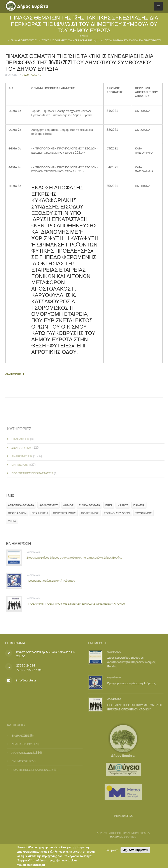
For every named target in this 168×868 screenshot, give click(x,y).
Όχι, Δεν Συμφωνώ (135, 851)
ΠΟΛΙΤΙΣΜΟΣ (91, 513)
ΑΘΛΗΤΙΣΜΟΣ (50, 505)
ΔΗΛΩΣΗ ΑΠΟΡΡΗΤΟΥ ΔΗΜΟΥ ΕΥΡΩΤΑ (121, 833)
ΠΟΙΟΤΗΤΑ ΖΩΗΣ (66, 513)
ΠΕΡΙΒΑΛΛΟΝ (19, 513)
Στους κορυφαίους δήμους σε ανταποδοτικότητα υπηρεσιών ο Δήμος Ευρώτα (76, 557)
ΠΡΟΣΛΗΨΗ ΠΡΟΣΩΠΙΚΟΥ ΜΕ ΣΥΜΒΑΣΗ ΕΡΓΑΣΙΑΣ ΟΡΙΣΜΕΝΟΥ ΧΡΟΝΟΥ (78, 604)
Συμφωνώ (112, 851)
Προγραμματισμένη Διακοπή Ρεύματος (52, 580)
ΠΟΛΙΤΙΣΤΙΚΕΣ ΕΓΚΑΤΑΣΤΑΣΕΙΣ (35, 473)
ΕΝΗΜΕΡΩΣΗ (23, 465)
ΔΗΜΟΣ (70, 505)
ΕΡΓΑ (110, 505)
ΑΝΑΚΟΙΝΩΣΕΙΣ (32, 75)
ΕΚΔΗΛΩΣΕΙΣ (23, 439)
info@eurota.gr (26, 680)
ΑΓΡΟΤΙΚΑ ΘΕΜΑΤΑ (22, 505)
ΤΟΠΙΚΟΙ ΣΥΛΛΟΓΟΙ (119, 513)
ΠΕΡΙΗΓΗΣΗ (41, 513)
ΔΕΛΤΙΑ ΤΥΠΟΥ (24, 447)
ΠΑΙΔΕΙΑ (141, 505)
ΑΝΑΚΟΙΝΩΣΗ (15, 374)
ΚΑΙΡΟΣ (124, 505)
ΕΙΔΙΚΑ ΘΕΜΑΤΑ (91, 505)
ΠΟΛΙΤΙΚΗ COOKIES (121, 837)
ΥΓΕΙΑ (13, 521)
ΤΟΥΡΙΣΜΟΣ (145, 513)
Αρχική (84, 36)
